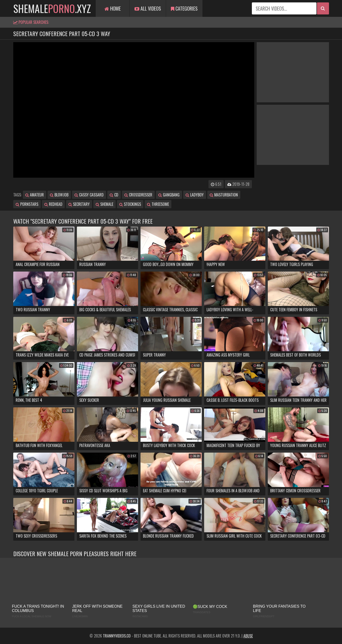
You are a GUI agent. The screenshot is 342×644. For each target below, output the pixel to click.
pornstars (27, 204)
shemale (104, 204)
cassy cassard (89, 195)
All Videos (148, 8)
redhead (53, 204)
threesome (158, 204)
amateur (35, 195)
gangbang (169, 195)
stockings (130, 204)
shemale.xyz (52, 8)
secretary (79, 204)
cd (114, 195)
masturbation (224, 195)
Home (113, 8)
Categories (184, 8)
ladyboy (195, 195)
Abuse (248, 636)
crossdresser (138, 195)
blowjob (59, 195)
